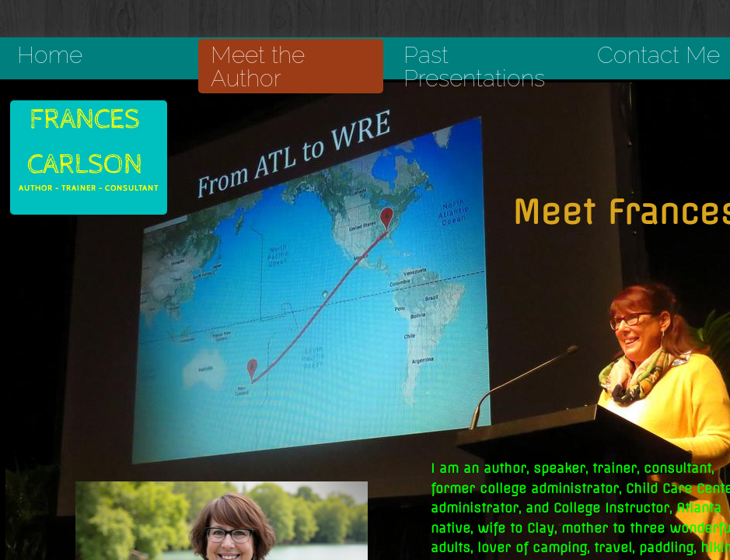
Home (50, 55)
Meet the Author (258, 66)
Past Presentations (474, 66)
